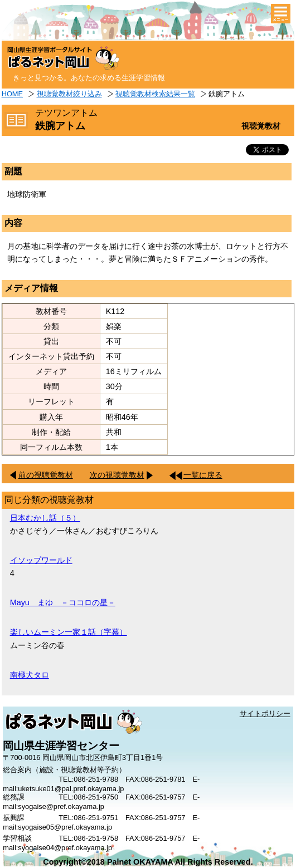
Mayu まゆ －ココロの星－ (63, 602)
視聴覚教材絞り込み (69, 94)
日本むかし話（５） (45, 518)
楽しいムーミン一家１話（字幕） (69, 632)
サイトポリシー (265, 713)
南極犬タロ (30, 675)
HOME (12, 94)
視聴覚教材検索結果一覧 (155, 94)
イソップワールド (41, 560)
